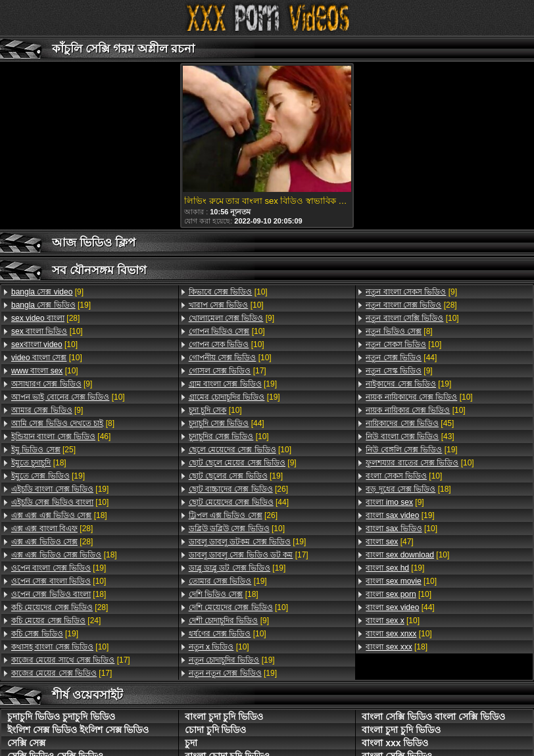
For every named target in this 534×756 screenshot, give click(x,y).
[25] (43, 450)
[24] (56, 621)
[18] (39, 463)
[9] (47, 292)
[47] (389, 542)
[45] (410, 423)
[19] (51, 305)
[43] (410, 437)
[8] (63, 423)
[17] (71, 660)
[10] (47, 331)
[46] (61, 437)
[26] (238, 489)
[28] (45, 318)
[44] (227, 423)
